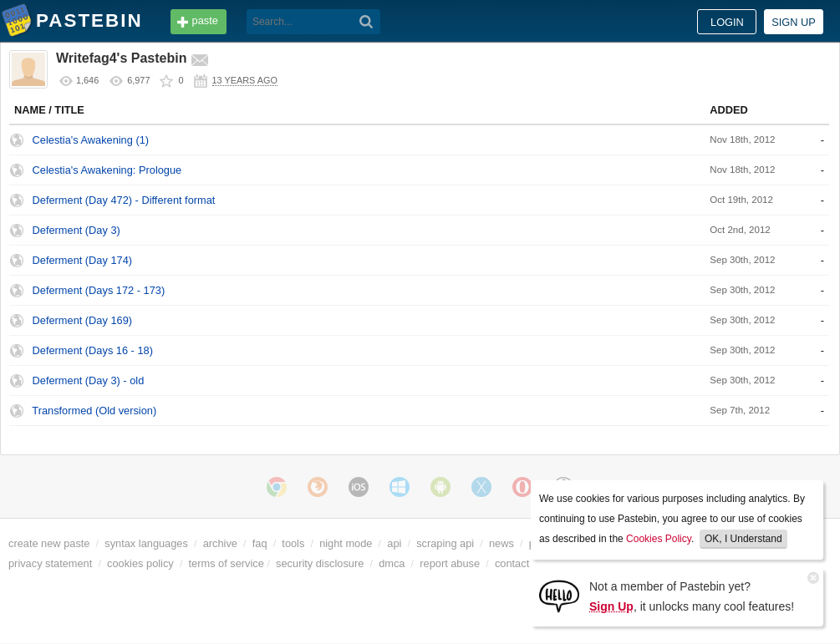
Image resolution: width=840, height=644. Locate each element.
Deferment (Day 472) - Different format (124, 200)
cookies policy (140, 563)
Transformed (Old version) (94, 411)
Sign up (794, 22)
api (394, 543)
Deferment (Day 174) (82, 260)
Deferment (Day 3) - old (89, 380)
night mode (346, 543)
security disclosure (320, 563)
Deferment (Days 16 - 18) (93, 350)
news (501, 543)
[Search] (367, 22)
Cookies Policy (659, 539)
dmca (392, 563)
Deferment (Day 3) (76, 230)
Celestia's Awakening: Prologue (107, 170)
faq (260, 543)
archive (220, 543)
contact (512, 563)
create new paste (49, 543)
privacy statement (50, 563)
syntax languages (146, 543)
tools (293, 543)
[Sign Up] (559, 595)
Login (727, 22)
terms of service (227, 563)
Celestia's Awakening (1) (91, 140)
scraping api (445, 543)
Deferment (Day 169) (82, 320)
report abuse (450, 563)
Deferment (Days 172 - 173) (99, 290)
